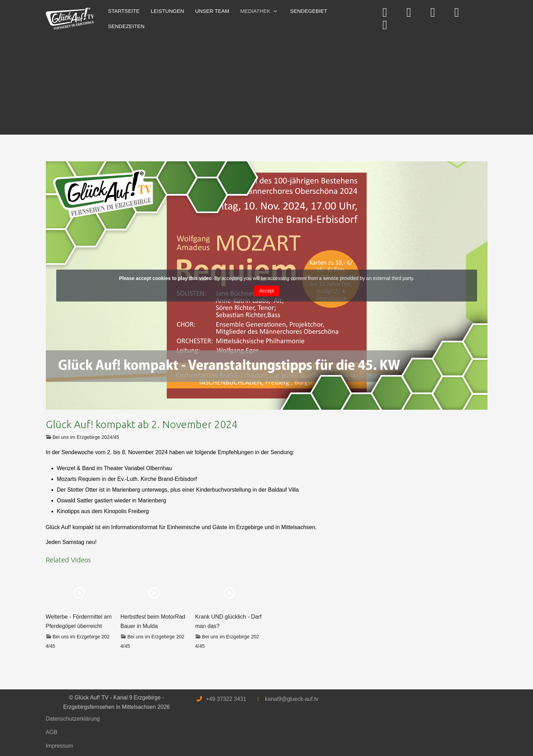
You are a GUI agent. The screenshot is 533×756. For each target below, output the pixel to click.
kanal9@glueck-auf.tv (292, 699)
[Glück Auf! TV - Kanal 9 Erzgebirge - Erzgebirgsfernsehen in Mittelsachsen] (70, 19)
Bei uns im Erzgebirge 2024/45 (86, 437)
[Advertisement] (254, 83)
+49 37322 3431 (226, 699)
